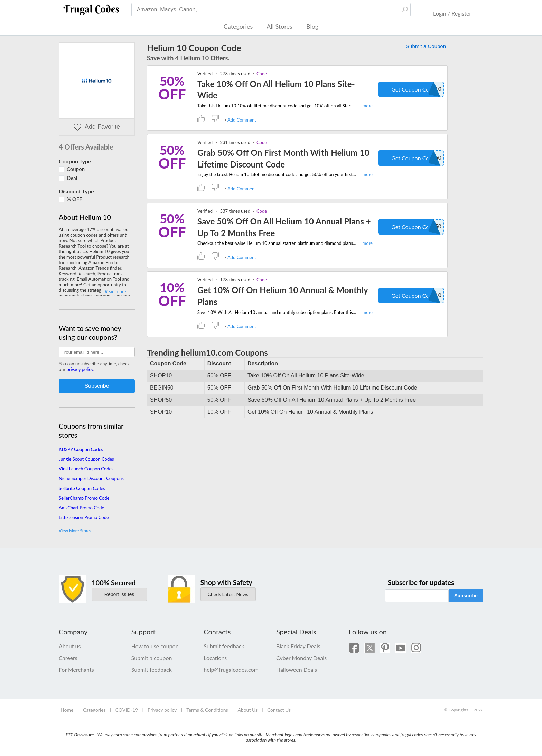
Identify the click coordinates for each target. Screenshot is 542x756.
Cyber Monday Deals (301, 658)
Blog (312, 26)
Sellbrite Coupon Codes (82, 488)
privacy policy (80, 369)
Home (67, 710)
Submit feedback (152, 669)
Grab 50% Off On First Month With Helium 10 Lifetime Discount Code (283, 158)
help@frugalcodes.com (231, 669)
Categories (238, 26)
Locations (215, 658)
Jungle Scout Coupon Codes (86, 459)
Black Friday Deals (298, 646)
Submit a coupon (152, 658)
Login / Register (452, 13)
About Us (247, 710)
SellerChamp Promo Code (84, 498)
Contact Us (279, 710)
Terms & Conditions (207, 710)
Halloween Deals (297, 669)
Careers (68, 658)
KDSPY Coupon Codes (81, 449)
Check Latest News (228, 594)
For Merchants (76, 669)
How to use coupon (155, 646)
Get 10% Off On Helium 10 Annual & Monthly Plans (283, 296)
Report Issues (119, 594)
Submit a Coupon (426, 46)
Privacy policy (162, 710)
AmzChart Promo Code (81, 508)
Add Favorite (97, 127)
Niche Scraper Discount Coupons (91, 478)
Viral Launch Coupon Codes (86, 469)
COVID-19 (127, 710)
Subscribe (466, 596)
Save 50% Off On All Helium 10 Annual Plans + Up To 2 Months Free (284, 227)
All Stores (279, 26)
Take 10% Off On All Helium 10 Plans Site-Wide (276, 90)
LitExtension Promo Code (84, 517)
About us (70, 646)
